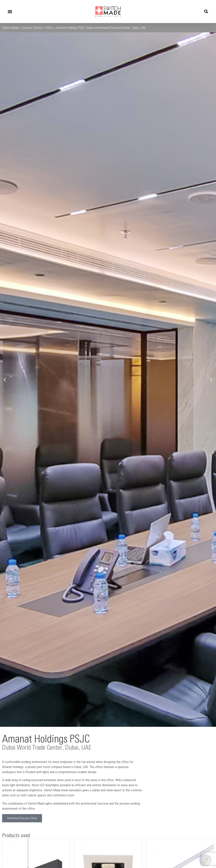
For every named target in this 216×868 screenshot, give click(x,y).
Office (49, 28)
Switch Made (10, 28)
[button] (10, 12)
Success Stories (32, 28)
